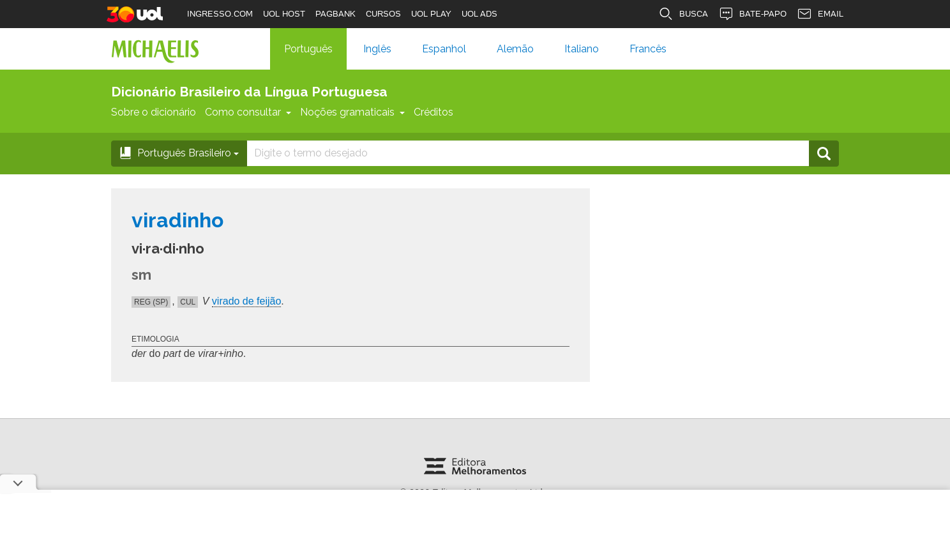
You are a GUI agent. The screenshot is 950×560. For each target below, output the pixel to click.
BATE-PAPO (752, 14)
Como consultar (248, 112)
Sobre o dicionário (154, 112)
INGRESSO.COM (220, 14)
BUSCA (683, 14)
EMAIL (820, 14)
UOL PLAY (431, 14)
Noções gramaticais (352, 112)
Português (308, 49)
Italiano (582, 49)
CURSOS (383, 14)
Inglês (377, 49)
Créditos (434, 112)
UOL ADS (479, 14)
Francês (648, 49)
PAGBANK (336, 14)
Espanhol (444, 49)
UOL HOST (284, 14)
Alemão (515, 49)
